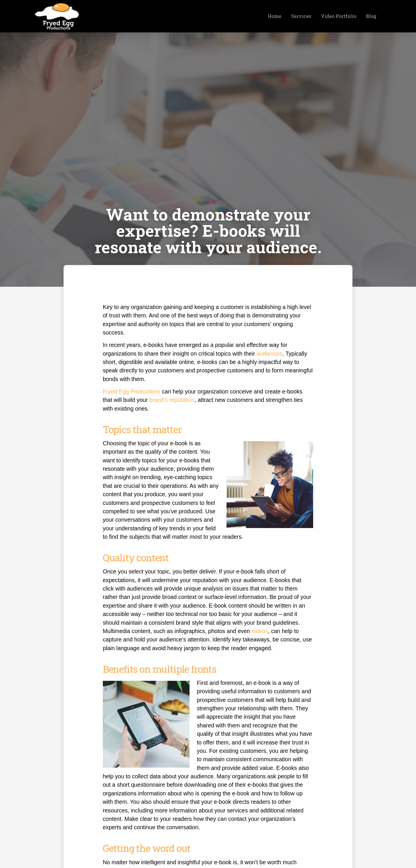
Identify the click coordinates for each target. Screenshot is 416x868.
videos (260, 631)
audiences (269, 354)
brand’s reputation (172, 400)
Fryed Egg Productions (132, 391)
